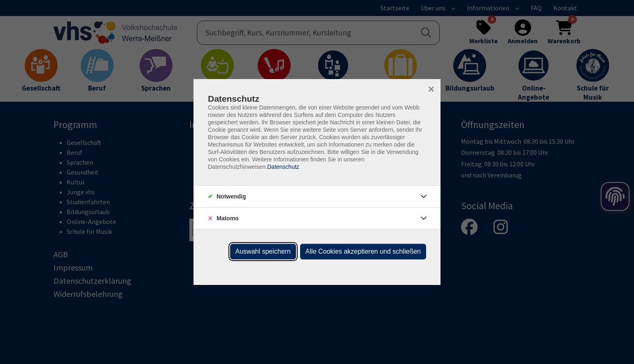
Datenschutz (283, 167)
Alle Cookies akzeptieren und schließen (363, 251)
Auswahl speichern (263, 251)
